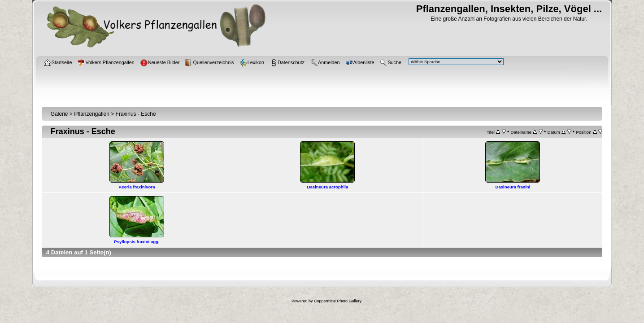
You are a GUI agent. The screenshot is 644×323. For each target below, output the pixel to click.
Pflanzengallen (92, 114)
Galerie (59, 114)
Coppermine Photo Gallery (338, 301)
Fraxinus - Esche (136, 114)
